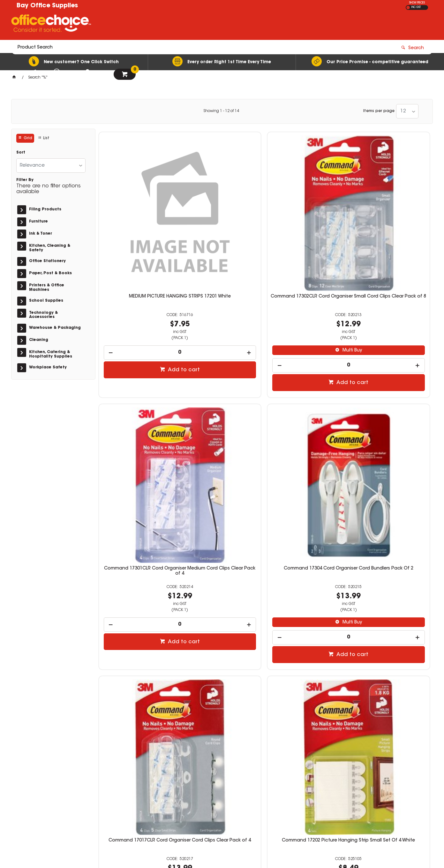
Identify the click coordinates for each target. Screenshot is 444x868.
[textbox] (185, 25)
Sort (21, 153)
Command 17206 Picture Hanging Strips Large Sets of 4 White (391, 406)
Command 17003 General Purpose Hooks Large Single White (306, 596)
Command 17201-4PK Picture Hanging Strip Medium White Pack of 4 (306, 406)
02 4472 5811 (327, 775)
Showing (221, 111)
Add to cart (141, 284)
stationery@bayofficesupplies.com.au (355, 781)
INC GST (416, 7)
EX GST (408, 8)
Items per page (379, 111)
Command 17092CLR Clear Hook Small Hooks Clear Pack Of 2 (391, 596)
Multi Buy (225, 265)
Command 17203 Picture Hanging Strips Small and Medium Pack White (138, 596)
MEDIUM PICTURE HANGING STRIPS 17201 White (138, 214)
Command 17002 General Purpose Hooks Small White (222, 593)
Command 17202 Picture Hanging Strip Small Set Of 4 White (222, 406)
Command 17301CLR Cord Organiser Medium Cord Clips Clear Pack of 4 (306, 216)
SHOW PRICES (417, 3)
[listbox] (407, 111)
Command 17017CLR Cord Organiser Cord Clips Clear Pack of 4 (138, 406)
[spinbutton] (138, 267)
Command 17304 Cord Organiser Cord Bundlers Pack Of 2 (391, 216)
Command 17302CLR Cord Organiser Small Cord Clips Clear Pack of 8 (222, 216)
